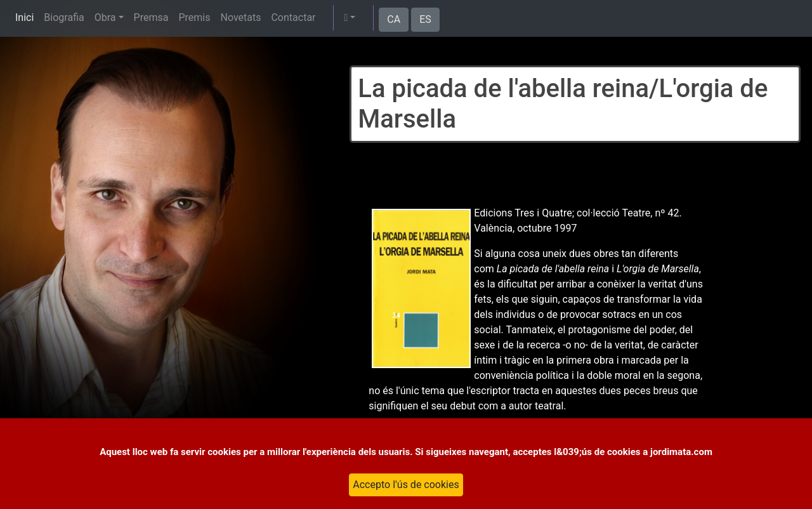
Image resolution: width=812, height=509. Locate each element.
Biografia (64, 17)
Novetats (240, 17)
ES (425, 19)
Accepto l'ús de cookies (406, 485)
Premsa (151, 17)
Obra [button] (105, 17)
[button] (350, 18)
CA (394, 19)
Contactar (293, 17)
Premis (194, 17)
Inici (24, 17)
